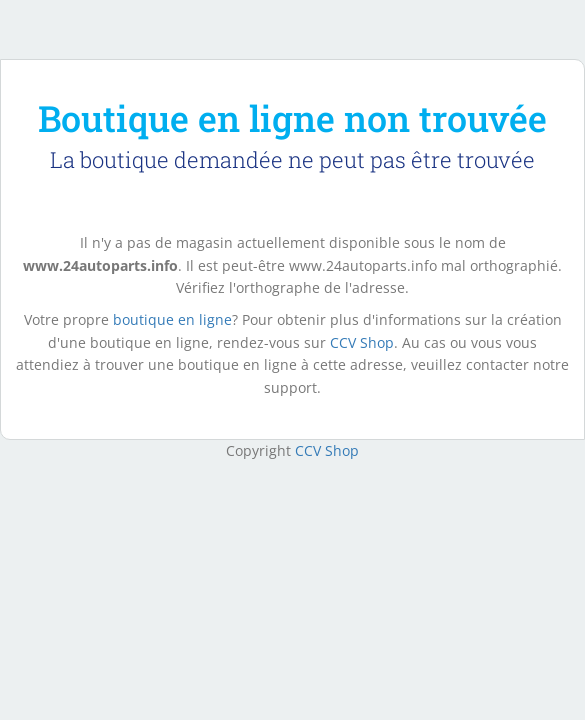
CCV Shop (362, 342)
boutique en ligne (172, 319)
